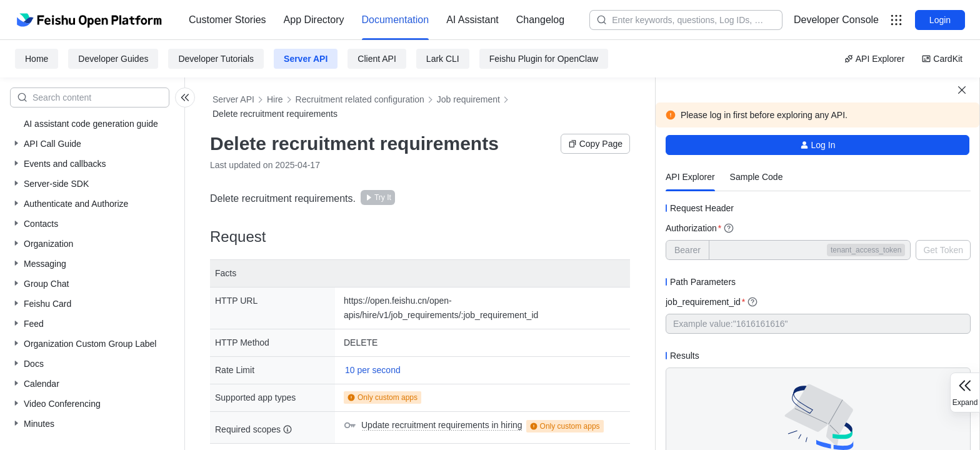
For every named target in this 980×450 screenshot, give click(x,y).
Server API (306, 59)
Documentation (396, 20)
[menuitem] (227, 20)
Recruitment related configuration (360, 99)
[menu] (377, 20)
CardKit (942, 59)
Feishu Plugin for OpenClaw (544, 59)
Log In (818, 145)
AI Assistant (472, 20)
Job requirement (468, 99)
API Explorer (875, 59)
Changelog (540, 20)
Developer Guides (113, 59)
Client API (377, 59)
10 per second (373, 370)
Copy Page (595, 144)
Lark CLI (443, 59)
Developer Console (836, 20)
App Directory (314, 20)
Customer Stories (227, 20)
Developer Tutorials (216, 59)
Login (940, 20)
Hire (275, 99)
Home (37, 59)
